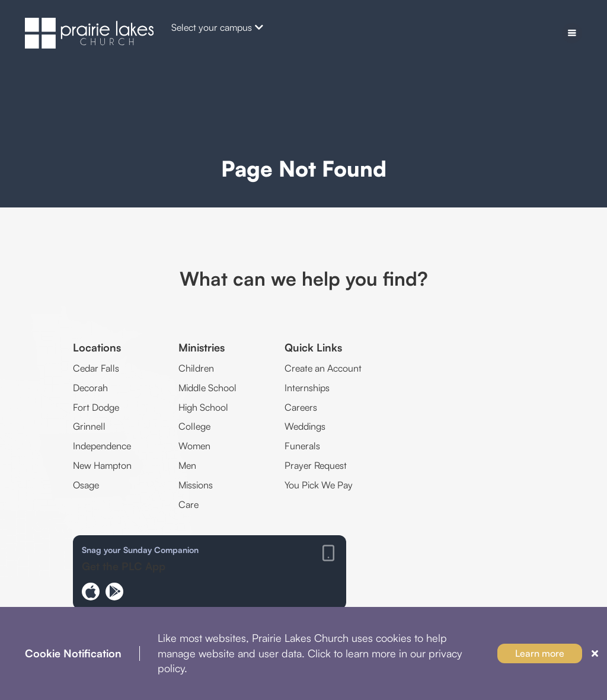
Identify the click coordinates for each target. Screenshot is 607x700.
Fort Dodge (96, 407)
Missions (196, 485)
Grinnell (89, 426)
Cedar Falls (96, 368)
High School (203, 407)
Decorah (90, 388)
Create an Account (323, 368)
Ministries (202, 347)
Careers (301, 407)
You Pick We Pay (319, 485)
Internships (307, 388)
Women (194, 446)
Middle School (207, 388)
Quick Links (313, 347)
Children (196, 368)
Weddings (305, 426)
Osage (86, 485)
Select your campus (217, 27)
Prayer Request (316, 465)
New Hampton (102, 465)
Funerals (302, 446)
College (194, 426)
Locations (97, 347)
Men (187, 465)
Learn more (540, 653)
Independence (102, 446)
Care (189, 504)
